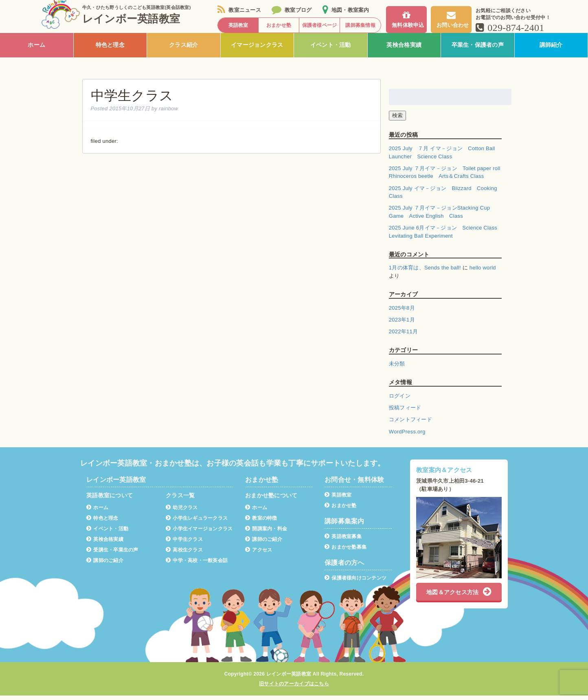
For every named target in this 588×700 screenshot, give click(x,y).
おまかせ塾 (341, 510)
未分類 (397, 368)
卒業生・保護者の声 (478, 50)
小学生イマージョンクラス (199, 533)
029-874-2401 (510, 28)
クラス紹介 (183, 50)
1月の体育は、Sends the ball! (425, 272)
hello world (483, 272)
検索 (397, 120)
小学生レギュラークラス (197, 522)
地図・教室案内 (346, 10)
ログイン (400, 400)
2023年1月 (402, 324)
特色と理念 (110, 50)
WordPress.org (407, 436)
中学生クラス (184, 544)
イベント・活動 (331, 50)
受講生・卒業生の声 (112, 554)
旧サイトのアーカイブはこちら (294, 688)
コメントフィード (410, 424)
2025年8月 (402, 312)
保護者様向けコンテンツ (355, 582)
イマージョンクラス (257, 50)
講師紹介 (551, 50)
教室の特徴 (261, 522)
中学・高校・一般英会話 (197, 565)
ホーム (36, 50)
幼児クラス (182, 512)
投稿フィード (405, 412)
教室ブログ (292, 10)
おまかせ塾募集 (346, 551)
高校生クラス (184, 554)
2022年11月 (403, 336)
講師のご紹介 (105, 565)
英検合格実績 (404, 50)
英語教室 (338, 499)
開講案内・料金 (266, 533)
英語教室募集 (343, 541)
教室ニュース (239, 10)
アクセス (259, 554)
